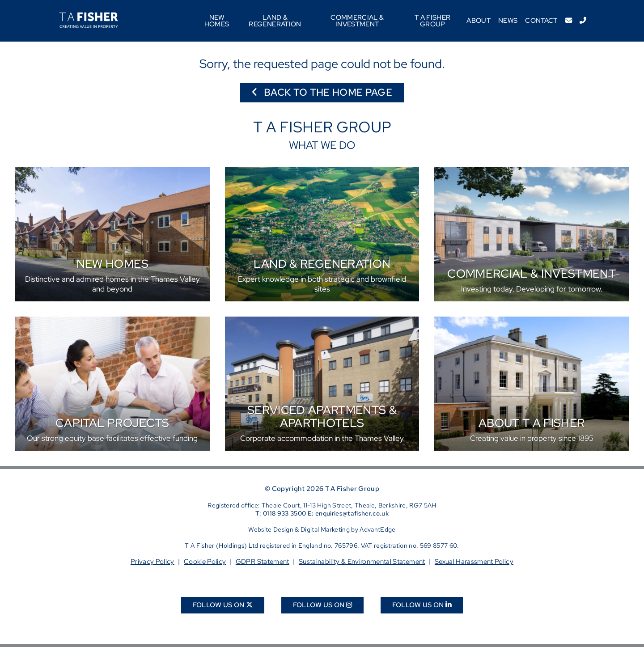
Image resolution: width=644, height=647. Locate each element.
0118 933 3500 (284, 513)
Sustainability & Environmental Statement (362, 561)
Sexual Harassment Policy (474, 561)
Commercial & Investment (357, 21)
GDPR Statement (263, 561)
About (479, 20)
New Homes (217, 21)
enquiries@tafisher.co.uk (352, 513)
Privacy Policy (153, 561)
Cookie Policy (205, 561)
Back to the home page (322, 92)
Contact (541, 20)
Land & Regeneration (275, 21)
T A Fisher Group (432, 21)
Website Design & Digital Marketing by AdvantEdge (322, 529)
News (508, 20)
